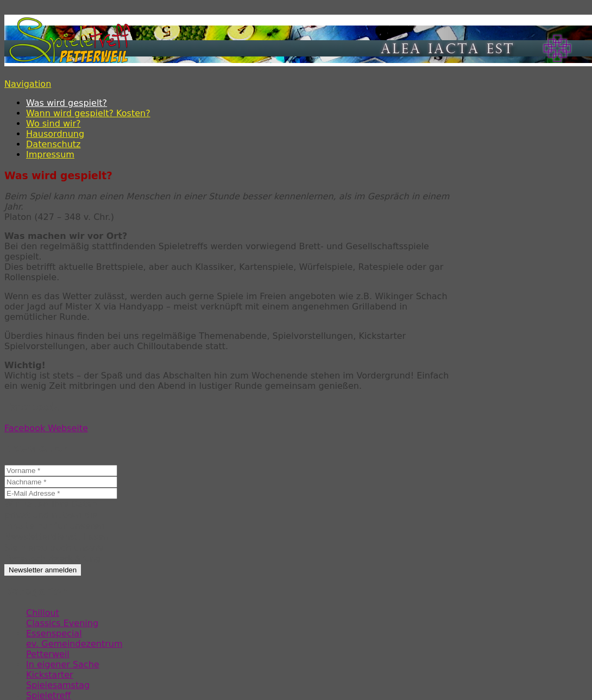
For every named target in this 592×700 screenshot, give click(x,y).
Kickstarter (50, 675)
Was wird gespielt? (67, 103)
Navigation (28, 84)
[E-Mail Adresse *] (61, 493)
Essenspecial (54, 633)
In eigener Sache (63, 664)
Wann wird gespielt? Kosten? (88, 113)
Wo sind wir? (53, 124)
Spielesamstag (58, 685)
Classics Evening (62, 623)
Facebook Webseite (46, 428)
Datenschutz (53, 144)
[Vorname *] (61, 471)
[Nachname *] (61, 482)
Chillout (43, 613)
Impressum (50, 154)
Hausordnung (55, 134)
